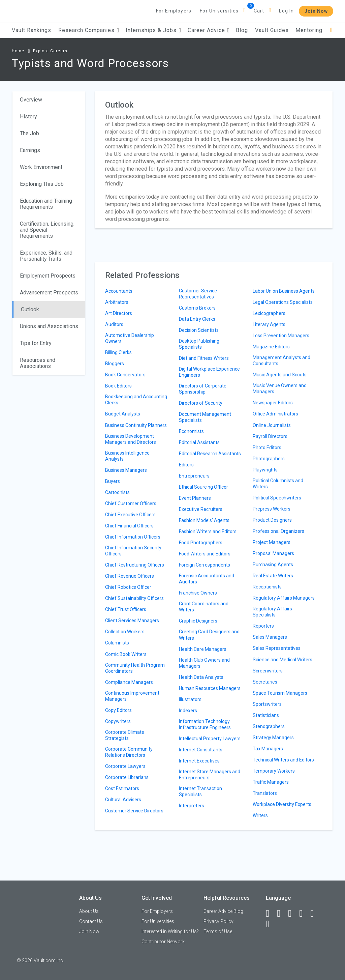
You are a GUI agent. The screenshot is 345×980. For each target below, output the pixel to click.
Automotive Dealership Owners (130, 338)
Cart (259, 11)
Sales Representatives (277, 648)
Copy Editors (118, 710)
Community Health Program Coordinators (135, 668)
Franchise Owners (198, 593)
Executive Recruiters (201, 509)
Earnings (30, 150)
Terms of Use (218, 931)
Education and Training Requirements (46, 204)
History (28, 117)
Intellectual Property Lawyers (210, 739)
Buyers (113, 481)
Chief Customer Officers (131, 503)
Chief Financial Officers (129, 526)
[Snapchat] (271, 924)
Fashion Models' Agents (204, 520)
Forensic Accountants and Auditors (207, 579)
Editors (186, 465)
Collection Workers (125, 632)
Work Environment (41, 167)
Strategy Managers (273, 738)
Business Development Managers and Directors (131, 439)
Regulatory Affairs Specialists (272, 612)
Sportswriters (267, 704)
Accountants (119, 291)
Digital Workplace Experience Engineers (209, 372)
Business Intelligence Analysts (127, 456)
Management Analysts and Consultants (281, 361)
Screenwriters (268, 671)
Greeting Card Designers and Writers (209, 635)
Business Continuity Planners (136, 425)
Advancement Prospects (49, 293)
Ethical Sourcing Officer (203, 487)
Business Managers (126, 470)
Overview (31, 100)
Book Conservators (125, 375)
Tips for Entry (36, 343)
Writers (260, 815)
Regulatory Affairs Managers (284, 598)
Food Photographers (201, 543)
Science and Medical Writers (283, 660)
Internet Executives (199, 761)
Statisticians (266, 715)
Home (18, 51)
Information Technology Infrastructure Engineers (205, 724)
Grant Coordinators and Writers (204, 607)
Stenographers (269, 726)
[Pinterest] (315, 914)
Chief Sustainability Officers (134, 598)
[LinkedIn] (282, 914)
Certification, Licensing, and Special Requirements (47, 230)
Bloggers (115, 364)
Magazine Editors (271, 347)
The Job (29, 133)
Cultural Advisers (123, 800)
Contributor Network (163, 942)
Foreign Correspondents (205, 565)
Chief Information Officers (133, 537)
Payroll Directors (270, 436)
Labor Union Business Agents (284, 291)
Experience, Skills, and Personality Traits (46, 256)
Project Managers (272, 542)
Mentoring (309, 30)
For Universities (219, 11)
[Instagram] (304, 914)
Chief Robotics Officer (128, 587)
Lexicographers (269, 313)
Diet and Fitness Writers (204, 358)
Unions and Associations (49, 326)
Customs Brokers (197, 308)
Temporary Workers (274, 771)
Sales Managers (270, 637)
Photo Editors (267, 448)
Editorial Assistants (199, 442)
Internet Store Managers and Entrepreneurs (210, 775)
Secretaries (265, 682)
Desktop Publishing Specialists (199, 344)
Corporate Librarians (127, 777)
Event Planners (195, 498)
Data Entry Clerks (197, 319)
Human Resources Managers (210, 688)
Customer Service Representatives (198, 294)
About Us (89, 911)
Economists (191, 431)
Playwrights (265, 470)
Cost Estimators (122, 788)
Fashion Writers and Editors (208, 531)
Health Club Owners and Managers (204, 663)
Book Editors (118, 386)
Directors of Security (201, 403)
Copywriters (118, 721)
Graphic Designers (198, 621)
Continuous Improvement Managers (132, 696)
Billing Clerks (118, 352)
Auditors (114, 324)
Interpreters (192, 806)
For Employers (174, 11)
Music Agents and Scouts (280, 375)
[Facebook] (271, 914)
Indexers (188, 711)
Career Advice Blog (223, 911)
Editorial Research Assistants (210, 454)
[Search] (331, 30)
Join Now (316, 11)
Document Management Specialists (205, 417)
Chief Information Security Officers (133, 551)
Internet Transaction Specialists (200, 791)
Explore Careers (50, 51)
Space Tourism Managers (280, 693)
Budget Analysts (123, 414)
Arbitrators (117, 302)
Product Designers (272, 520)
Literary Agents (269, 324)
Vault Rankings (32, 30)
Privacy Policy (218, 921)
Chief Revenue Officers (130, 576)
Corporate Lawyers (125, 766)
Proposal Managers (273, 553)
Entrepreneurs (194, 476)
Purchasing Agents (273, 565)
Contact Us (91, 921)
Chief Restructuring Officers (135, 565)
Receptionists (267, 587)
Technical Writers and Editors (283, 760)
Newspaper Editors (273, 403)
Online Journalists (272, 425)
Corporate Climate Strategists (125, 735)
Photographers (269, 459)
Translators (265, 793)
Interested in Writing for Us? (170, 931)
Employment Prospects (48, 276)
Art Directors (119, 313)
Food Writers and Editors (205, 554)
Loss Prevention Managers (281, 336)
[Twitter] (293, 914)
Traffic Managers (271, 782)
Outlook (30, 309)
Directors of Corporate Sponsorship (203, 389)
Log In (286, 11)
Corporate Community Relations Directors (129, 752)
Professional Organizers (278, 531)
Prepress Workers (272, 509)
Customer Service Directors (134, 811)
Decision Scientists (199, 330)
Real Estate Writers (273, 576)
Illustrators (190, 699)
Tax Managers (268, 749)
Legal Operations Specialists (283, 302)
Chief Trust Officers (126, 609)
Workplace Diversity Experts (282, 804)
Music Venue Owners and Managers (280, 388)
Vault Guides (272, 30)
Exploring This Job (42, 184)
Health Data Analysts (201, 677)
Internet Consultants (201, 750)
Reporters (263, 626)
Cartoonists (117, 492)
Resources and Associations (38, 363)
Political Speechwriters (277, 498)
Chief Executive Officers (130, 515)
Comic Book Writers (126, 654)
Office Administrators (275, 414)
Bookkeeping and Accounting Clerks (136, 400)
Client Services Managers (132, 621)
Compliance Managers (129, 682)
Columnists (117, 643)
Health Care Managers (203, 649)
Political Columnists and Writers (278, 484)
